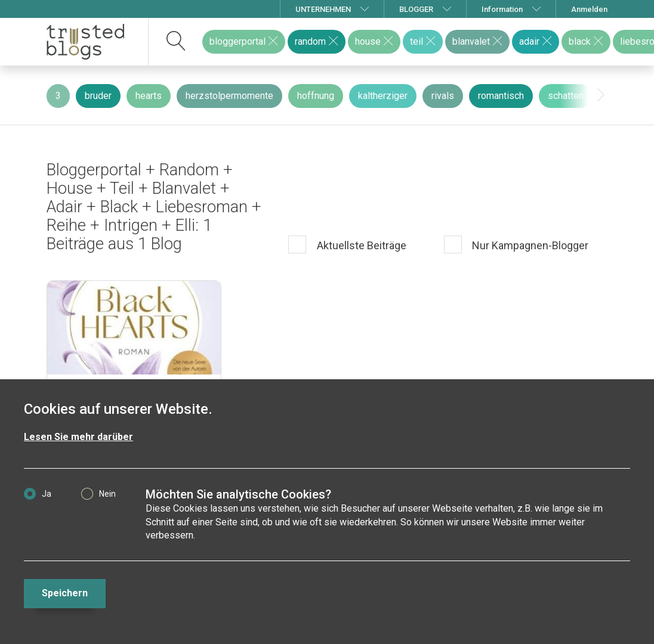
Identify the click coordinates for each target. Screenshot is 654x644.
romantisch (501, 96)
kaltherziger (383, 96)
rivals (443, 96)
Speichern (65, 593)
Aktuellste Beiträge (360, 245)
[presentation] (601, 95)
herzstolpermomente (229, 96)
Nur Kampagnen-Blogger (529, 245)
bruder (98, 96)
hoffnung (316, 96)
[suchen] (176, 42)
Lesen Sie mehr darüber (78, 437)
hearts (149, 96)
